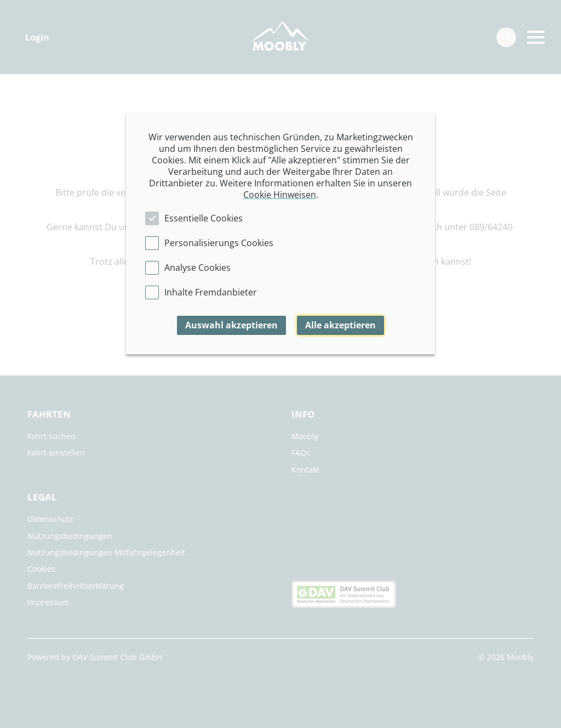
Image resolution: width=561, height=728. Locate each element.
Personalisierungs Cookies (219, 243)
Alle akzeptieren (340, 325)
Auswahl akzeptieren (231, 325)
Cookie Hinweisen (280, 195)
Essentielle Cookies (204, 218)
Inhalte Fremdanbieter (211, 292)
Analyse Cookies (198, 268)
